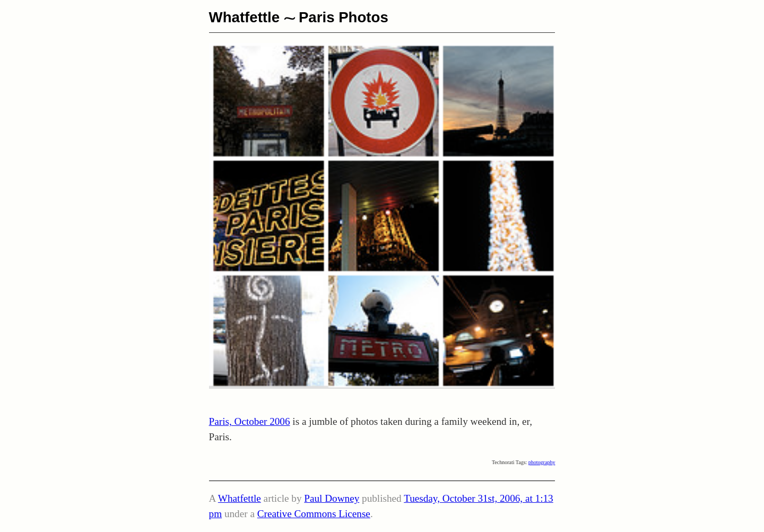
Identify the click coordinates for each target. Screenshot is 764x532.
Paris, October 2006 (250, 421)
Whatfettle (245, 17)
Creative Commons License (314, 514)
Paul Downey (332, 498)
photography (542, 462)
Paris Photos (344, 17)
